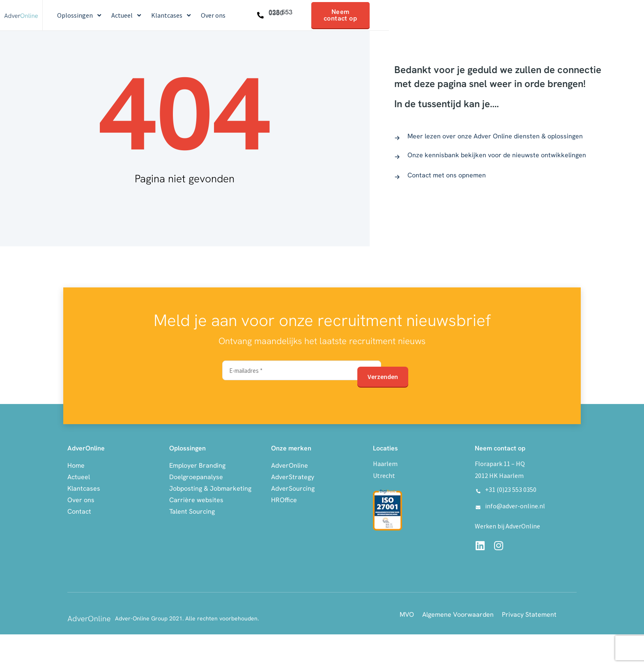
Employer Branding (197, 464)
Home (76, 464)
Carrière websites (196, 499)
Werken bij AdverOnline (507, 525)
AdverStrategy (293, 476)
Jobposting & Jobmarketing (210, 487)
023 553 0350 (281, 13)
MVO (407, 614)
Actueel (79, 476)
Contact (79, 510)
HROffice (284, 499)
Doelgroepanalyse (196, 476)
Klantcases (84, 487)
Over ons (81, 499)
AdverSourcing (293, 487)
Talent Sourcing (192, 510)
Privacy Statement (529, 614)
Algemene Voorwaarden (458, 614)
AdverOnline (290, 464)
